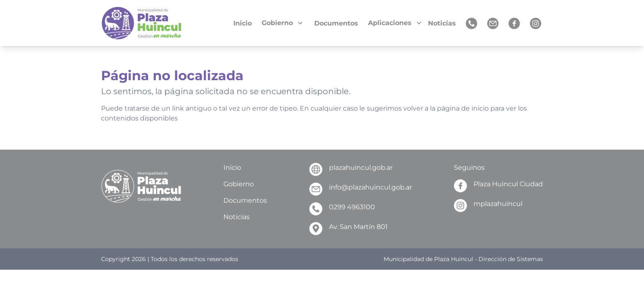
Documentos (245, 200)
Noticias (237, 217)
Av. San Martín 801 (348, 229)
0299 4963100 (342, 209)
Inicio (232, 168)
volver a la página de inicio (446, 108)
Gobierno (239, 184)
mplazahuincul (488, 206)
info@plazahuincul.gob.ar (361, 189)
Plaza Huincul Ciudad (498, 186)
